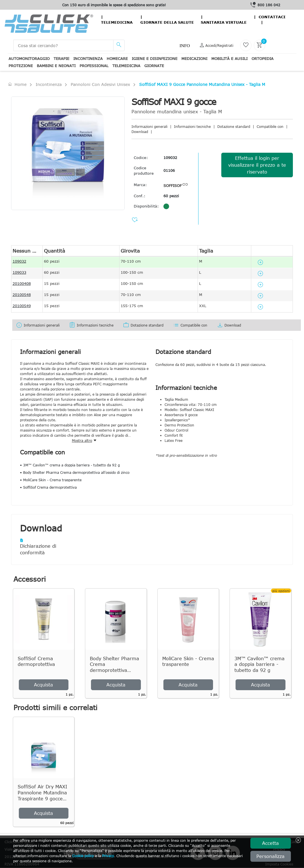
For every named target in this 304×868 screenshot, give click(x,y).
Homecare (117, 59)
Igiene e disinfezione (155, 59)
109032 (170, 158)
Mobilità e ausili (229, 59)
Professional (94, 66)
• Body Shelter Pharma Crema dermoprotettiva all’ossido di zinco (75, 472)
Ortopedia (263, 59)
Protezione (21, 66)
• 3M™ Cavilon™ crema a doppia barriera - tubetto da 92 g (70, 465)
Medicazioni (194, 59)
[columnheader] (27, 251)
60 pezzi (171, 196)
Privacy (108, 856)
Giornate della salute (167, 22)
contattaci (272, 17)
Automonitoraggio (29, 59)
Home (17, 84)
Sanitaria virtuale (224, 22)
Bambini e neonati (56, 66)
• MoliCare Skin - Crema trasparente (51, 480)
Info (185, 46)
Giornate (154, 66)
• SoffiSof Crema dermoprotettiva (48, 487)
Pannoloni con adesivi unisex (100, 84)
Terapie (61, 59)
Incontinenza (88, 59)
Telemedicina (117, 22)
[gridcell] (27, 262)
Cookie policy (83, 856)
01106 (169, 170)
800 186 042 (269, 5)
